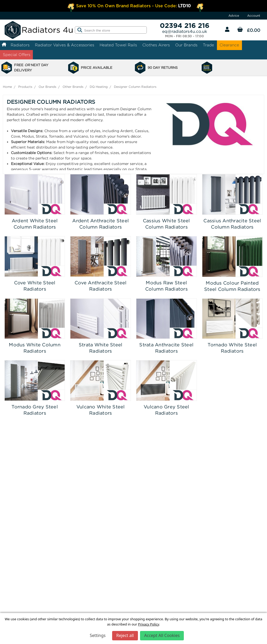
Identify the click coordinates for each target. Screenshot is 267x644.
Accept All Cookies (162, 635)
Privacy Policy (148, 624)
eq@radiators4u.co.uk (185, 31)
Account (254, 16)
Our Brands (186, 45)
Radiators (20, 45)
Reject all (125, 635)
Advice (234, 16)
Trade (208, 45)
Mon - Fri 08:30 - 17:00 (184, 36)
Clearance (229, 45)
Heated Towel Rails (118, 45)
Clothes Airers (156, 45)
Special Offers (17, 55)
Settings (98, 635)
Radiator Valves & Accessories (65, 45)
